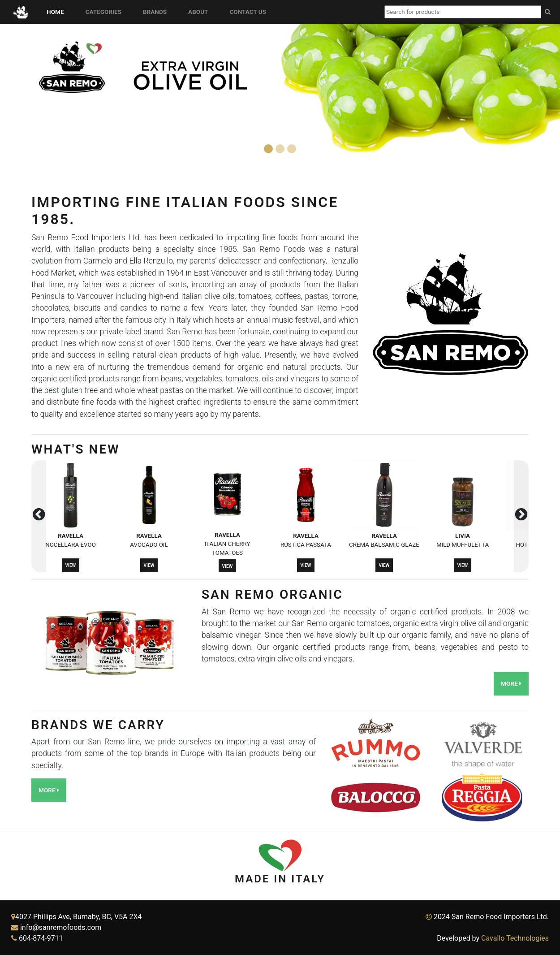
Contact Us (250, 11)
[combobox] (463, 12)
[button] (42, 93)
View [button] (71, 565)
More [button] (511, 683)
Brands (157, 11)
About (200, 11)
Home (57, 11)
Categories (105, 11)
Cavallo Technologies (515, 938)
